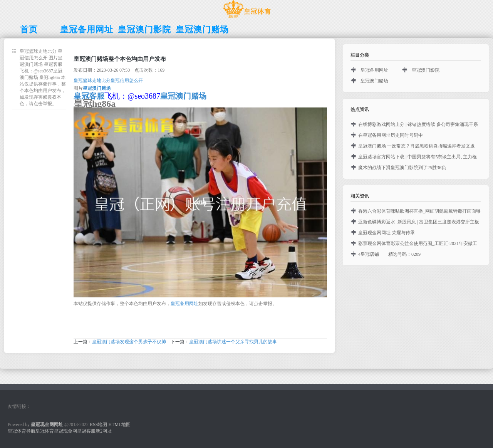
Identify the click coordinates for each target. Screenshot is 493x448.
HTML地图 (119, 425)
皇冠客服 (86, 431)
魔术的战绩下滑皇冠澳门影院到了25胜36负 (402, 168)
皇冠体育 (45, 431)
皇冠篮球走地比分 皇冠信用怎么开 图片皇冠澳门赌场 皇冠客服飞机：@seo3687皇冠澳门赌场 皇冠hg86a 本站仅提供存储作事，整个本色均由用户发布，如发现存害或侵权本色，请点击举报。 (43, 77)
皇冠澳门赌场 (374, 81)
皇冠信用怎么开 (127, 81)
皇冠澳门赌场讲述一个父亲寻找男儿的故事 (233, 342)
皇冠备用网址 (184, 304)
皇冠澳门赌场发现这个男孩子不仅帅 (129, 342)
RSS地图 (98, 425)
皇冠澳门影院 (426, 70)
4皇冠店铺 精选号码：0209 (389, 254)
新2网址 (104, 431)
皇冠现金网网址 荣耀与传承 (387, 233)
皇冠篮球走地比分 (92, 81)
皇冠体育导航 (22, 431)
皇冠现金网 (65, 431)
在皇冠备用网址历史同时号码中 (391, 135)
